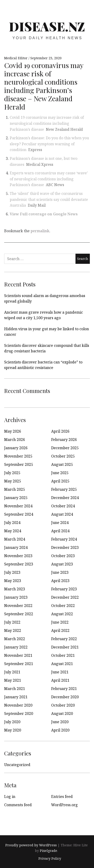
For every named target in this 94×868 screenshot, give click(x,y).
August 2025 (62, 464)
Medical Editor (16, 58)
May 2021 (13, 680)
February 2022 (64, 639)
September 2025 (19, 464)
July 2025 (12, 473)
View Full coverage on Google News (44, 214)
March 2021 (15, 689)
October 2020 (63, 705)
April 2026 (60, 431)
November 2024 (18, 506)
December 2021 (65, 647)
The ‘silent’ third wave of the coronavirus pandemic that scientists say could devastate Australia (49, 199)
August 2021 (62, 664)
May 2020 (13, 730)
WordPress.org (64, 805)
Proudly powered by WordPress (31, 845)
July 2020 (12, 722)
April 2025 (60, 481)
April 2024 (60, 531)
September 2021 (19, 664)
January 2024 (16, 547)
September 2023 (19, 564)
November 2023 (18, 556)
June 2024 (60, 523)
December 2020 (65, 697)
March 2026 (15, 440)
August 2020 (62, 713)
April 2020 (60, 730)
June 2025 (60, 473)
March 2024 (15, 539)
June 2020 (60, 722)
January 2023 (16, 597)
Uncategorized (17, 765)
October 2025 (63, 456)
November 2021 (18, 655)
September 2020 (19, 713)
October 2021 (63, 655)
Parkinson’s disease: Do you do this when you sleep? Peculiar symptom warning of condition (49, 144)
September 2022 (19, 614)
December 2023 (65, 547)
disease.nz (47, 26)
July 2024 (12, 523)
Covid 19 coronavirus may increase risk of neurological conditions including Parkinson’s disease (47, 123)
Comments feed (18, 805)
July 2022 (12, 622)
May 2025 (13, 481)
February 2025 (64, 489)
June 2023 (60, 572)
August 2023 (62, 564)
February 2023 (64, 589)
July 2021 (12, 672)
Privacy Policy (50, 859)
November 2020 (18, 705)
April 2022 (60, 630)
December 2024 (65, 498)
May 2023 (13, 581)
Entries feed (62, 797)
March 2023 (15, 589)
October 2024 (63, 506)
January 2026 (16, 448)
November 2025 (18, 456)
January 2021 (16, 697)
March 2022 (15, 639)
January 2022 (16, 647)
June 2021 (60, 672)
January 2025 (16, 498)
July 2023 (12, 572)
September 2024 (19, 514)
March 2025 (15, 489)
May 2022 (13, 630)
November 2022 (18, 606)
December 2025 (65, 448)
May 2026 (13, 431)
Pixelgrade (49, 851)
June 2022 (60, 622)
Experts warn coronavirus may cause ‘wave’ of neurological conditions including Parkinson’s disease (49, 179)
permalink (40, 231)
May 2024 (13, 531)
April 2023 (60, 581)
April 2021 (60, 680)
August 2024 (62, 514)
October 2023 (63, 556)
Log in (10, 797)
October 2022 (63, 606)
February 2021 (64, 689)
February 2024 (64, 539)
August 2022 (62, 614)
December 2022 (65, 597)
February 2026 (64, 440)
